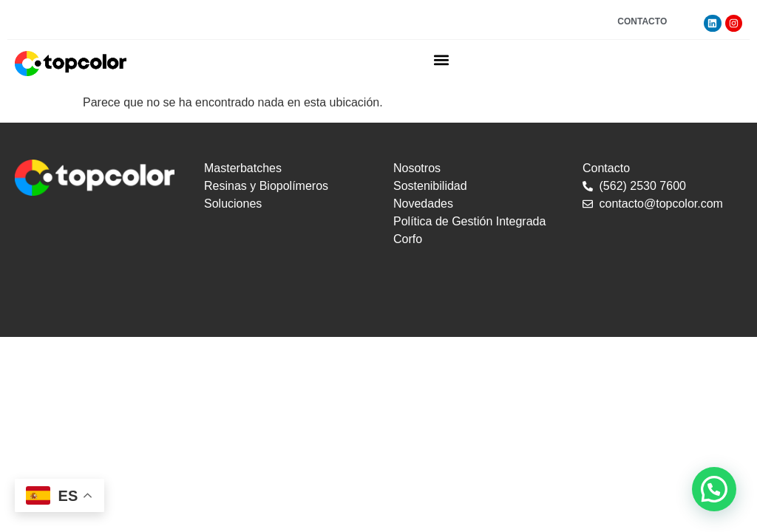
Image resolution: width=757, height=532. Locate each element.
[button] (442, 59)
